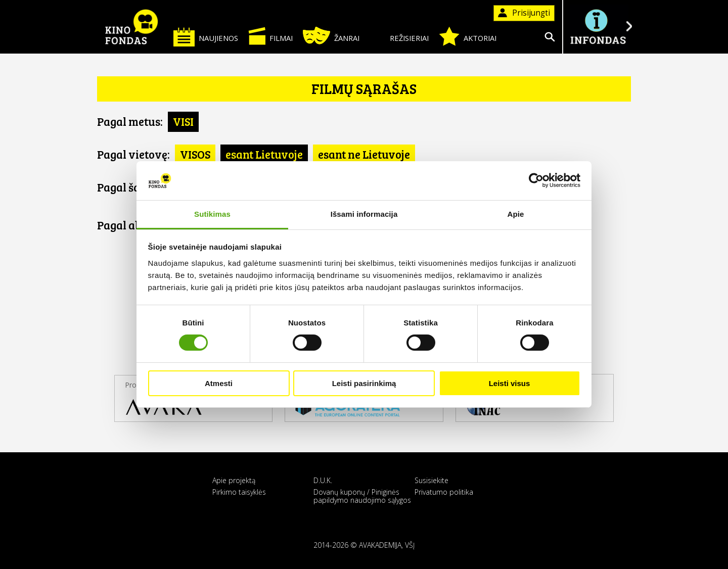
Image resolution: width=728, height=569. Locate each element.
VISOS (195, 154)
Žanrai (331, 36)
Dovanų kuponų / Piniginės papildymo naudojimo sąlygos (362, 496)
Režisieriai (399, 36)
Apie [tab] (516, 214)
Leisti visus (510, 383)
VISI (183, 121)
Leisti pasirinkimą (364, 383)
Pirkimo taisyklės (239, 492)
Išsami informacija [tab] (364, 214)
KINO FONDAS (131, 27)
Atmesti (219, 383)
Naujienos (206, 37)
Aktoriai (468, 36)
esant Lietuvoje (264, 154)
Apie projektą (234, 480)
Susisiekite (431, 480)
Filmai (270, 36)
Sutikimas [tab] (212, 214)
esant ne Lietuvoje (364, 154)
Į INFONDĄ (598, 27)
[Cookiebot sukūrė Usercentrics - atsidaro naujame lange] (536, 180)
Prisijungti (524, 13)
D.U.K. (323, 480)
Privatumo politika (444, 492)
